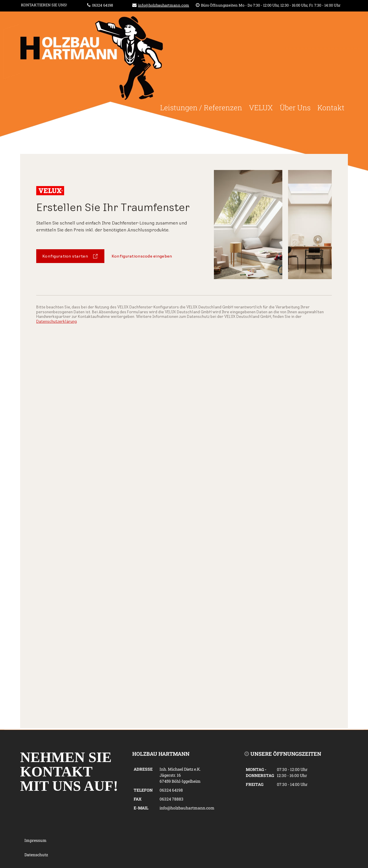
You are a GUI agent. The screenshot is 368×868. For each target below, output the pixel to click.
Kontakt (331, 108)
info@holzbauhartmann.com (164, 5)
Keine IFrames (184, 441)
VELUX (261, 108)
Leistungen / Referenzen (201, 108)
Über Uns (295, 108)
